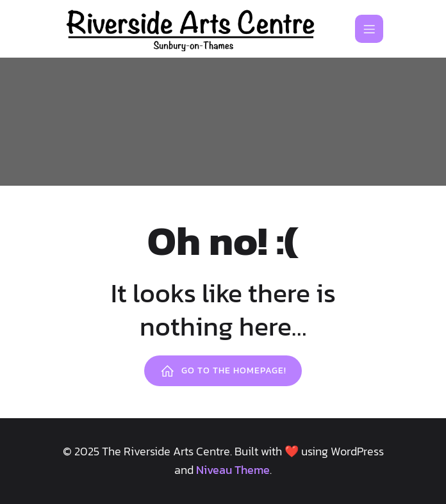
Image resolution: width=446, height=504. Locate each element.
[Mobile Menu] (369, 29)
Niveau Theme (233, 470)
